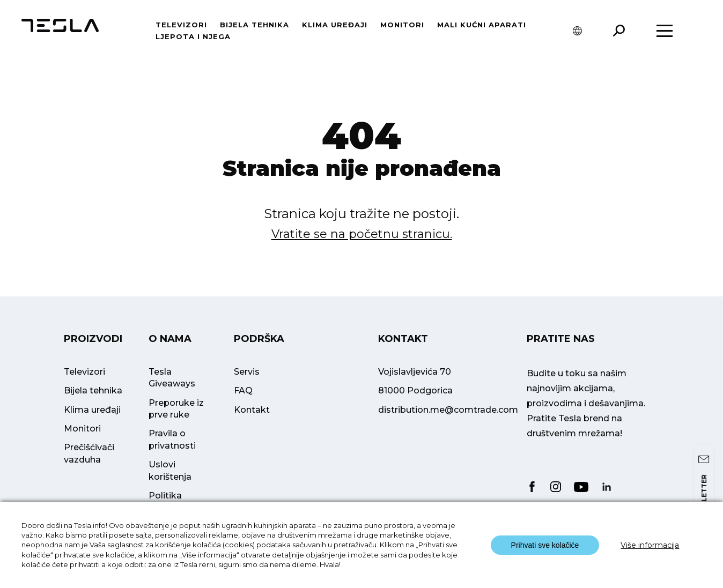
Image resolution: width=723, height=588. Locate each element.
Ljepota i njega (193, 36)
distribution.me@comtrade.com (448, 410)
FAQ (243, 390)
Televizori (181, 25)
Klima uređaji (335, 25)
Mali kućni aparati (482, 25)
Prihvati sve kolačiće (545, 545)
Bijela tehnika (254, 25)
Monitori (402, 25)
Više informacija (650, 545)
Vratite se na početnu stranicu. (362, 234)
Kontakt (252, 410)
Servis (247, 372)
